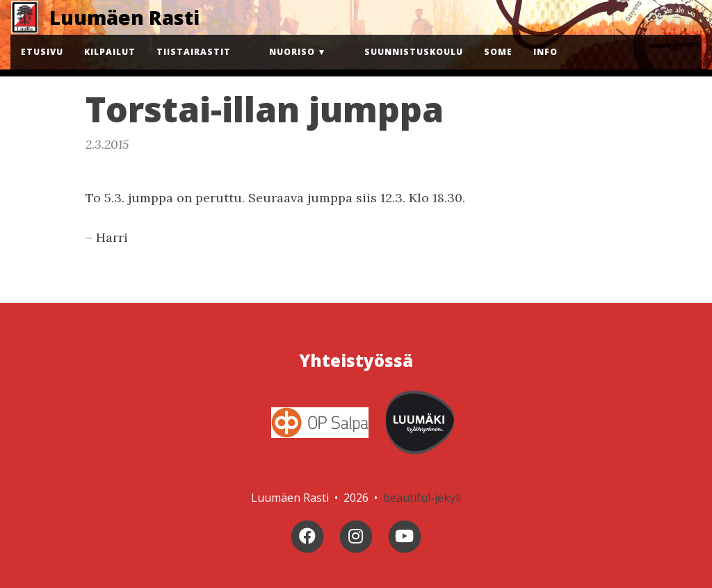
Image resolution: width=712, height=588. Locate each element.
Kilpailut (110, 52)
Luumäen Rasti (124, 17)
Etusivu (42, 52)
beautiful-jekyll (422, 498)
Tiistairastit (194, 52)
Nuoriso (292, 52)
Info (545, 52)
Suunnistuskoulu (414, 52)
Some (498, 52)
